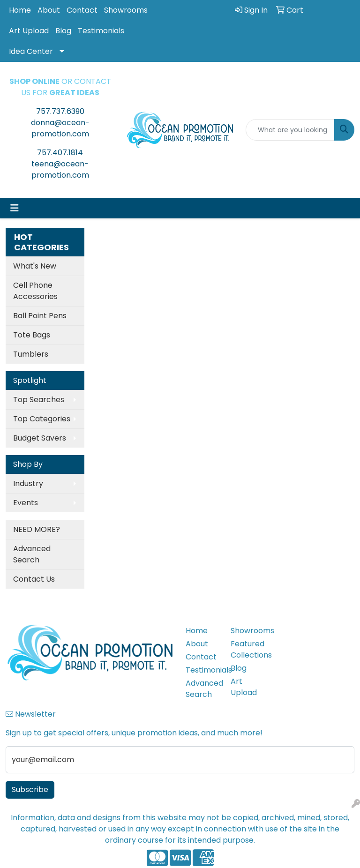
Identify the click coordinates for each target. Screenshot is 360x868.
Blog (63, 31)
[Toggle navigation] (15, 208)
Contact (82, 10)
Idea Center (31, 51)
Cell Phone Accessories (35, 291)
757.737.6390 (60, 111)
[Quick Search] (290, 130)
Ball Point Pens (40, 316)
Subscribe (30, 789)
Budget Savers (40, 438)
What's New (35, 266)
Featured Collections (247, 649)
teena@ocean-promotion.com (60, 169)
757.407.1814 (60, 153)
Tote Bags (32, 335)
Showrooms (126, 10)
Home (20, 10)
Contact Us (34, 579)
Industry (28, 483)
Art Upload (29, 31)
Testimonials (101, 31)
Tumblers (31, 354)
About (49, 10)
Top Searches (39, 400)
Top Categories (42, 419)
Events (26, 503)
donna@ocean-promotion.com (60, 128)
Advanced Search (32, 554)
